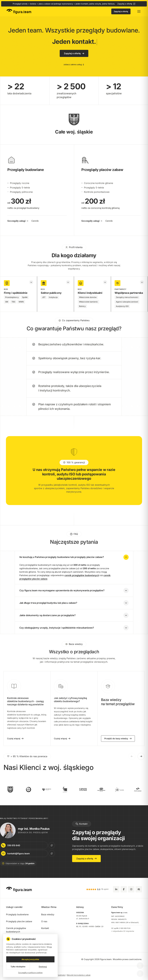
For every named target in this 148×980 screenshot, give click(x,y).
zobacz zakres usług (74, 64)
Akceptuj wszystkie (30, 961)
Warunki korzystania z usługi (79, 975)
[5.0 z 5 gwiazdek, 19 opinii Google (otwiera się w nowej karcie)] (97, 889)
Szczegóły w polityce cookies (30, 975)
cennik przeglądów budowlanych (82, 578)
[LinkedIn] (116, 889)
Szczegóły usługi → (18, 223)
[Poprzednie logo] (132, 759)
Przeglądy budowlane (17, 914)
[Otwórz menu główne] (139, 11)
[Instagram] (131, 889)
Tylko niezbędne (18, 969)
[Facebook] (124, 889)
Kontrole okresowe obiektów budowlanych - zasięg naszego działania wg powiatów (25, 704)
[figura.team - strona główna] (19, 11)
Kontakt (45, 928)
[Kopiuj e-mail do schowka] (49, 853)
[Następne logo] (141, 759)
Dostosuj (43, 969)
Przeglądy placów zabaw (19, 921)
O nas (44, 921)
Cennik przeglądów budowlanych (16, 930)
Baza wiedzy (48, 914)
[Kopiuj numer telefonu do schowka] (49, 845)
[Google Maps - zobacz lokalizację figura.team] (139, 889)
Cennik (35, 223)
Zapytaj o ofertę (125, 4)
